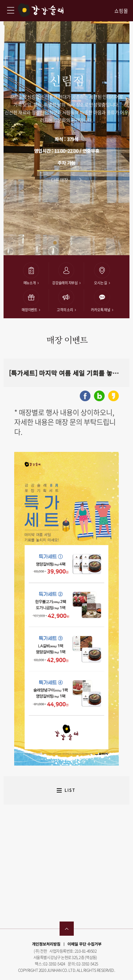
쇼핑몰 (121, 11)
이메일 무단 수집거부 (84, 944)
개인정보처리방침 (46, 944)
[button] (55, 243)
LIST (70, 790)
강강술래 (41, 10)
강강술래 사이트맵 (11, 10)
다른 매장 (60, 180)
